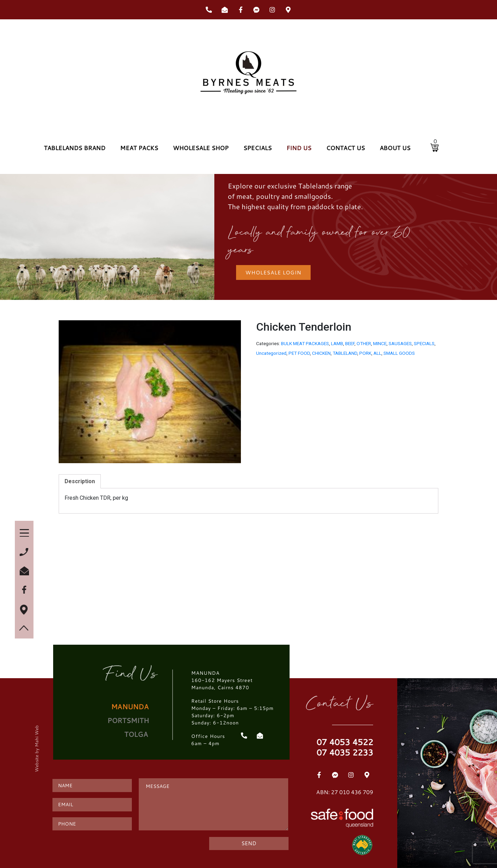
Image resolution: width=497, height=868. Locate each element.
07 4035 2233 (345, 752)
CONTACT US (345, 148)
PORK (365, 353)
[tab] (80, 481)
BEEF (350, 343)
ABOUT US (395, 148)
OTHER (364, 343)
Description (80, 481)
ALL (377, 353)
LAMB (337, 343)
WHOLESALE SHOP (201, 148)
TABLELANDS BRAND (75, 148)
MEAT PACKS (139, 148)
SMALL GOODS (399, 353)
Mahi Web (36, 736)
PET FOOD (299, 353)
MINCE (380, 343)
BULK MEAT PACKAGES (305, 343)
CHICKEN (321, 353)
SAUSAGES (400, 343)
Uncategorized (271, 353)
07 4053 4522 (345, 742)
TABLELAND (345, 353)
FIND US (299, 148)
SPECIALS (257, 148)
